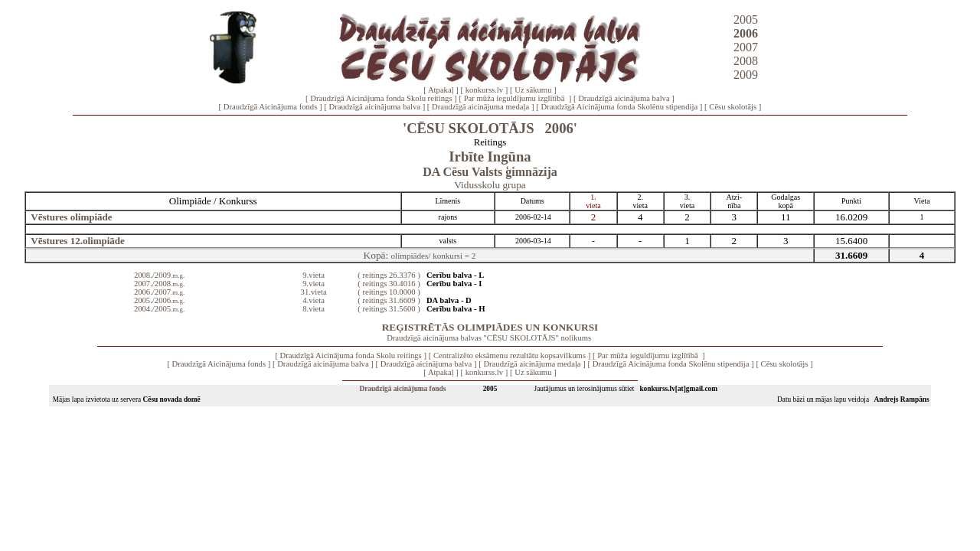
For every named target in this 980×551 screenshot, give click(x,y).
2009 (746, 75)
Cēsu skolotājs (733, 107)
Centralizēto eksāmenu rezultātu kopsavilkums (510, 355)
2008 (746, 61)
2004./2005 (159, 309)
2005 (746, 20)
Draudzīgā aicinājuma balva (624, 98)
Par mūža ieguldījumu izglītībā (515, 98)
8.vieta (314, 309)
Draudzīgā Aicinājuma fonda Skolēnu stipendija (619, 107)
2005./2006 (159, 300)
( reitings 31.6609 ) (389, 300)
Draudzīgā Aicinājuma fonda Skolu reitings (381, 98)
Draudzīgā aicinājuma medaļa (480, 107)
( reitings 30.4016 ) (389, 284)
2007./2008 (159, 284)
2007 (746, 47)
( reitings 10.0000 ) (389, 292)
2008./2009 (159, 275)
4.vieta (314, 300)
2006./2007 (159, 292)
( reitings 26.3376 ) (389, 275)
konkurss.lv (484, 90)
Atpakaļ (441, 90)
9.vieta (314, 275)
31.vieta (314, 292)
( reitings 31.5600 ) (389, 309)
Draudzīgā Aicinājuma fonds (271, 107)
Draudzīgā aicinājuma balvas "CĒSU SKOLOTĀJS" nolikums (489, 338)
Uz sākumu (533, 90)
